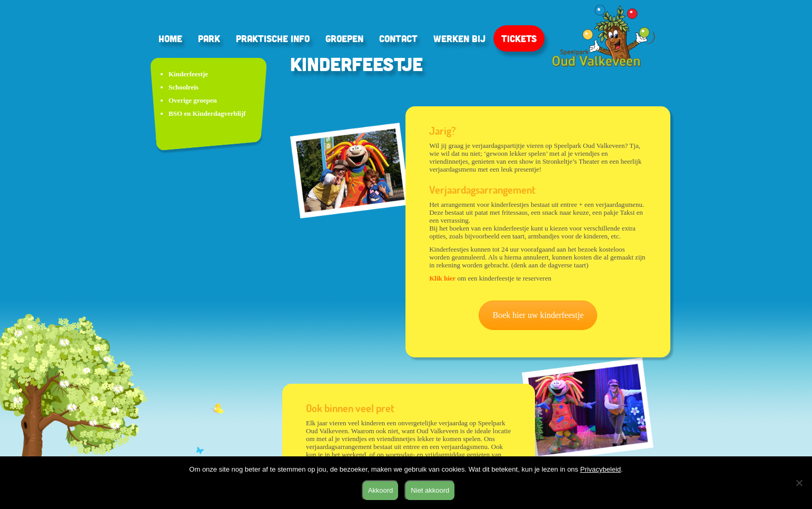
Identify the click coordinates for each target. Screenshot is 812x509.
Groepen (344, 38)
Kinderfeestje (188, 74)
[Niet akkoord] (799, 483)
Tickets (519, 38)
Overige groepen (193, 100)
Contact (398, 38)
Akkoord (381, 490)
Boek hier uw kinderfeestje (538, 315)
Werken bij (459, 38)
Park (209, 38)
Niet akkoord (430, 490)
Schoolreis (184, 87)
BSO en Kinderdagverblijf (207, 113)
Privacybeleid (601, 469)
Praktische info (273, 38)
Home (170, 38)
